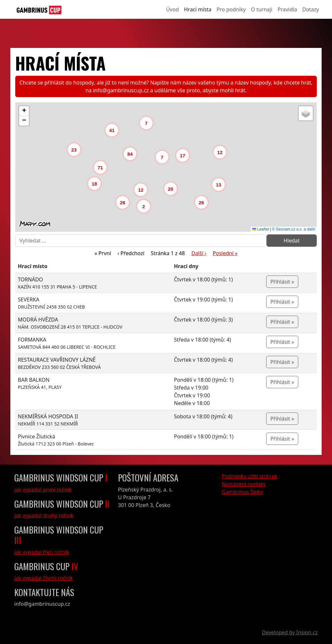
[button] (145, 208)
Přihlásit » (282, 282)
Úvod (172, 9)
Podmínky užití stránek (249, 476)
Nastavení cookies (244, 484)
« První (103, 253)
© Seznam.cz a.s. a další (294, 229)
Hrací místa (198, 9)
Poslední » (225, 253)
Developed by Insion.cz (290, 632)
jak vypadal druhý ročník (44, 515)
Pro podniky (231, 9)
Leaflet (261, 229)
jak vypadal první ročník (43, 490)
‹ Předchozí (131, 253)
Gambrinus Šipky (242, 492)
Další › (199, 253)
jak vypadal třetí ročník (42, 552)
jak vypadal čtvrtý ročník (44, 578)
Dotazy (311, 9)
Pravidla (287, 9)
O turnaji (262, 9)
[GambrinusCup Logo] (39, 9)
